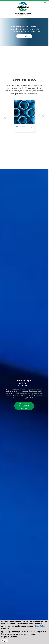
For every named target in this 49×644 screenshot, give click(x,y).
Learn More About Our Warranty (24, 406)
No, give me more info (10, 637)
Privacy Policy (39, 626)
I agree (5, 641)
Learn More (24, 36)
